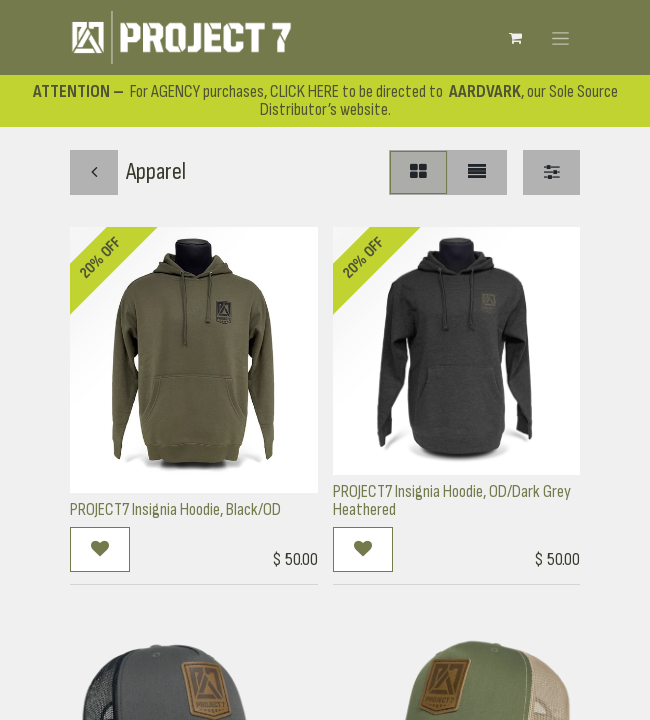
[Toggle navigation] (560, 37)
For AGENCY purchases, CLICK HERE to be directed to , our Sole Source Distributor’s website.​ (325, 100)
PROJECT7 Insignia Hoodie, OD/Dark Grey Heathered (452, 500)
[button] (100, 549)
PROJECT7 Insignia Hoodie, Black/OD (175, 509)
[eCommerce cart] (515, 38)
